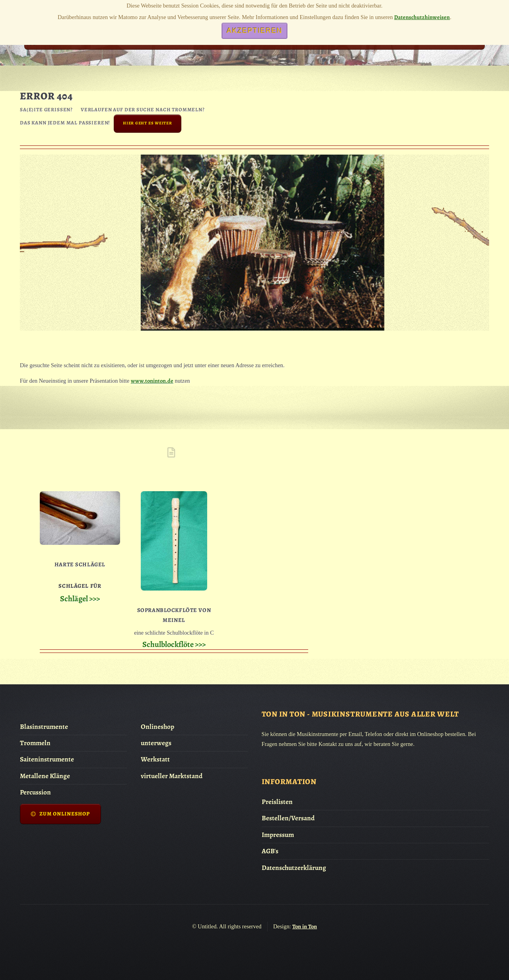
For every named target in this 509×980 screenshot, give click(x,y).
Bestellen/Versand (288, 818)
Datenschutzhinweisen (422, 17)
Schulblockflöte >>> (174, 644)
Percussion (35, 792)
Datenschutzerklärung (294, 868)
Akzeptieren (254, 31)
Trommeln (35, 743)
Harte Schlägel (80, 564)
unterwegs (156, 743)
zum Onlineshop (65, 814)
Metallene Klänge (45, 776)
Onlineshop (157, 727)
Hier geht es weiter (148, 123)
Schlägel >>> (80, 599)
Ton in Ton (305, 926)
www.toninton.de (152, 381)
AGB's (270, 851)
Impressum (278, 835)
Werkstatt (155, 759)
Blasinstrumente (44, 727)
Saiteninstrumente (47, 759)
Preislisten (277, 802)
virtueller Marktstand (172, 776)
